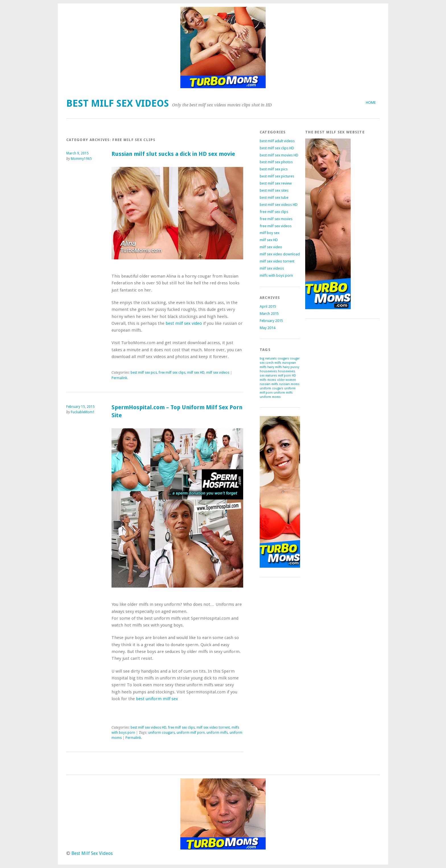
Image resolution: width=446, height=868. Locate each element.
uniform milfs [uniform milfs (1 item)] (283, 393)
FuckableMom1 (83, 412)
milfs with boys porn (276, 275)
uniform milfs (217, 733)
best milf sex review (276, 183)
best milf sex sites (274, 190)
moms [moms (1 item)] (272, 380)
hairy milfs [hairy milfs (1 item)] (275, 367)
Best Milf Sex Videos (118, 103)
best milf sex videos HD (148, 728)
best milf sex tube (274, 198)
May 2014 (268, 328)
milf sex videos (218, 373)
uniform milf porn (191, 733)
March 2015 (269, 314)
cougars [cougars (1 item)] (283, 358)
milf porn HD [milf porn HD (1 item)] (287, 376)
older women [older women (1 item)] (287, 380)
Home (371, 103)
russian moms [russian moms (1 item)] (289, 384)
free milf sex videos (276, 226)
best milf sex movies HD (279, 155)
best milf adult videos (277, 141)
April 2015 (268, 306)
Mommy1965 (81, 159)
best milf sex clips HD (277, 148)
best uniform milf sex (157, 699)
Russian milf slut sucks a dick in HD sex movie (173, 154)
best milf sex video (184, 323)
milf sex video (271, 247)
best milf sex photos (276, 162)
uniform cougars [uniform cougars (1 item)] (271, 388)
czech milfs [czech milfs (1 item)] (273, 363)
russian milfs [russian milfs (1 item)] (269, 384)
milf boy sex (270, 233)
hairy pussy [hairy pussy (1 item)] (291, 367)
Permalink (119, 378)
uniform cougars (162, 733)
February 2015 (271, 321)
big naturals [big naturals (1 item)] (268, 358)
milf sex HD (196, 373)
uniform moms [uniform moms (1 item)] (270, 397)
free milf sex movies (276, 219)
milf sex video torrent (213, 728)
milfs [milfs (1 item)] (263, 380)
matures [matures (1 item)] (271, 376)
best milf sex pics (144, 373)
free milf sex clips (172, 373)
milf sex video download (280, 254)
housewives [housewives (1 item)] (268, 371)
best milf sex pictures (277, 176)
